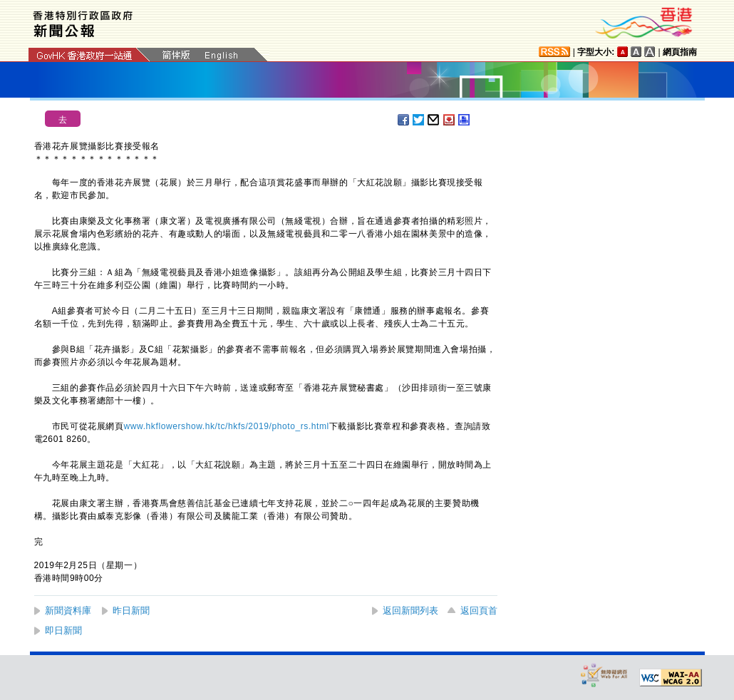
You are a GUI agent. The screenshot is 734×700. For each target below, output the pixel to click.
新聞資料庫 (68, 611)
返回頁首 (479, 611)
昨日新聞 (131, 611)
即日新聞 (63, 630)
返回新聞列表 (410, 611)
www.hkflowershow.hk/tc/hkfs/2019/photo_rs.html (227, 426)
